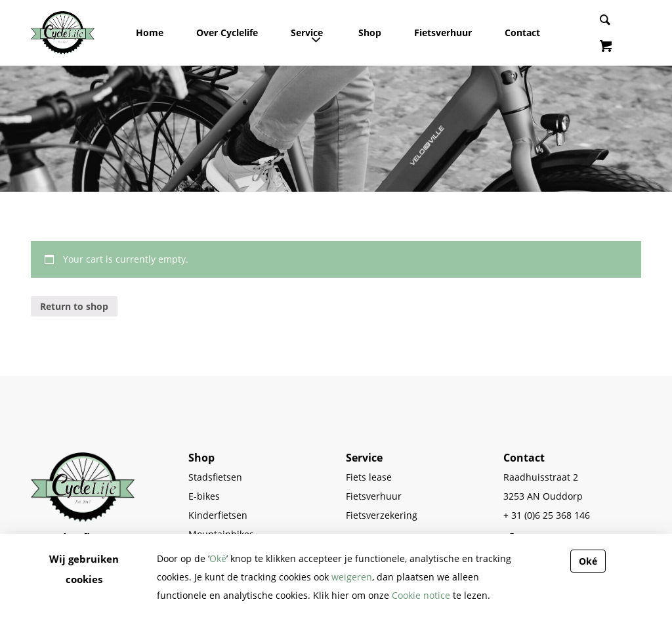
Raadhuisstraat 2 (541, 477)
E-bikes (204, 496)
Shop (370, 33)
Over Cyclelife (227, 33)
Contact (522, 33)
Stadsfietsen (215, 477)
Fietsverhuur (443, 33)
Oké (218, 558)
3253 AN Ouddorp (543, 496)
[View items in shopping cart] (606, 47)
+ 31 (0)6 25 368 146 (547, 515)
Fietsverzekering (382, 515)
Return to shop (74, 306)
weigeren (352, 577)
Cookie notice (421, 595)
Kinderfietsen (218, 515)
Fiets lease (369, 477)
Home (150, 33)
